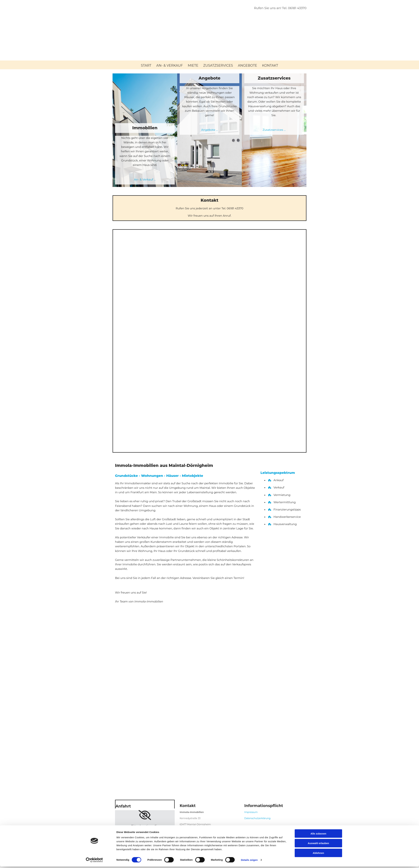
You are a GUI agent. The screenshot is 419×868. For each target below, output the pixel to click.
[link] (145, 815)
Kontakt (270, 65)
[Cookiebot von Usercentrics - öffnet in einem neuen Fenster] (94, 862)
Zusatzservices (218, 65)
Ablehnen (318, 854)
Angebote (247, 65)
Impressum (251, 812)
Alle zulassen (318, 835)
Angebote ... (209, 130)
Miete (193, 65)
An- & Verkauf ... (145, 180)
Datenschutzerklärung (257, 818)
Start (146, 65)
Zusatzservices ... (274, 130)
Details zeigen (249, 861)
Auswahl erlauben (318, 845)
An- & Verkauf (170, 65)
